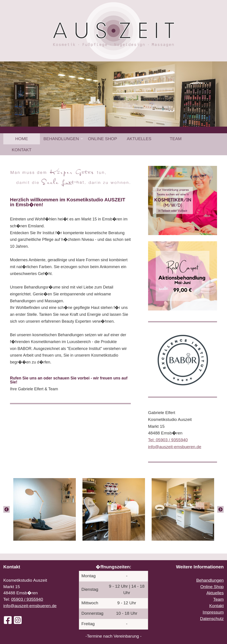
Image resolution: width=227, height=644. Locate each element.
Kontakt (22, 150)
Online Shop (103, 139)
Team (176, 139)
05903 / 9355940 (27, 599)
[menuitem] (22, 139)
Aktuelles (139, 139)
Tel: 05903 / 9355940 (168, 440)
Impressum (213, 612)
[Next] (220, 509)
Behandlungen (61, 139)
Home (22, 139)
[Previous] (7, 509)
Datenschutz (212, 619)
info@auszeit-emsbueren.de (30, 606)
